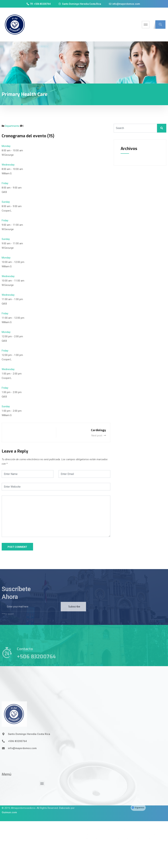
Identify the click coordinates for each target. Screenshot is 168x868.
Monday (6, 146)
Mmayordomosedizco (23, 801)
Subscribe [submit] (74, 612)
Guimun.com (9, 806)
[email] (31, 612)
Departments (12, 126)
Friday (5, 183)
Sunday (6, 202)
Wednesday (8, 165)
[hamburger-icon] (146, 25)
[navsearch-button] (160, 25)
